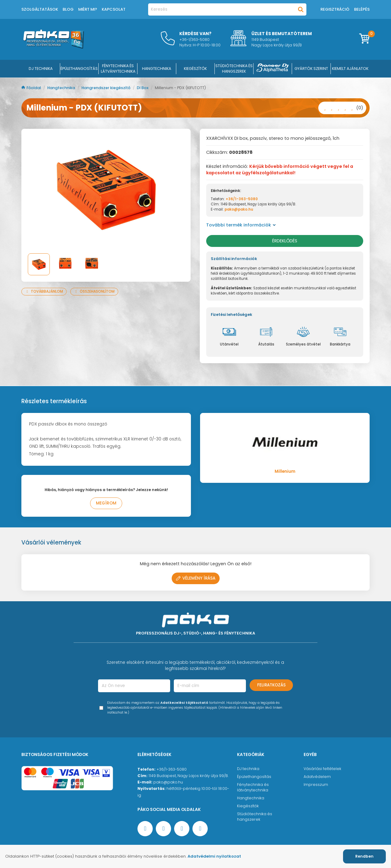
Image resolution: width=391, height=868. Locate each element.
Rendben (364, 856)
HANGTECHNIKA (157, 69)
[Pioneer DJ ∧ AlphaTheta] (273, 69)
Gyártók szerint (311, 69)
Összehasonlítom (94, 291)
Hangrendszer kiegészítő (106, 88)
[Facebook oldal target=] (145, 829)
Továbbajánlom (44, 291)
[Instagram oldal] (182, 829)
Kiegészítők (248, 806)
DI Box (143, 88)
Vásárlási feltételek (322, 769)
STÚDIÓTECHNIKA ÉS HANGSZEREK (234, 69)
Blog (68, 9)
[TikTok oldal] (200, 829)
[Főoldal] (53, 47)
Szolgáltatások (40, 9)
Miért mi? (88, 9)
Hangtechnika (62, 88)
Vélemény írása (196, 578)
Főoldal (32, 88)
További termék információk (241, 225)
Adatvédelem (317, 777)
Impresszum (316, 785)
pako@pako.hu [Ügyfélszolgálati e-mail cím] (168, 782)
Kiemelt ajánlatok (350, 69)
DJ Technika (41, 69)
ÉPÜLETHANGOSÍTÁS (79, 69)
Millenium (285, 471)
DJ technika (248, 769)
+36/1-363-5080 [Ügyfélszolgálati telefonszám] (172, 769)
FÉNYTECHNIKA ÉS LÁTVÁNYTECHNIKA (118, 69)
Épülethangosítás (254, 777)
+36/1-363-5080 (242, 199)
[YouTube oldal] (163, 829)
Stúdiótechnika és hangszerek (255, 817)
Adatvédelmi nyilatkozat (214, 856)
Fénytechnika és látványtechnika (253, 787)
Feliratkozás (271, 685)
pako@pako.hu (239, 209)
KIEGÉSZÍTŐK (195, 69)
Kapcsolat (114, 9)
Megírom (106, 503)
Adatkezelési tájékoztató (184, 703)
